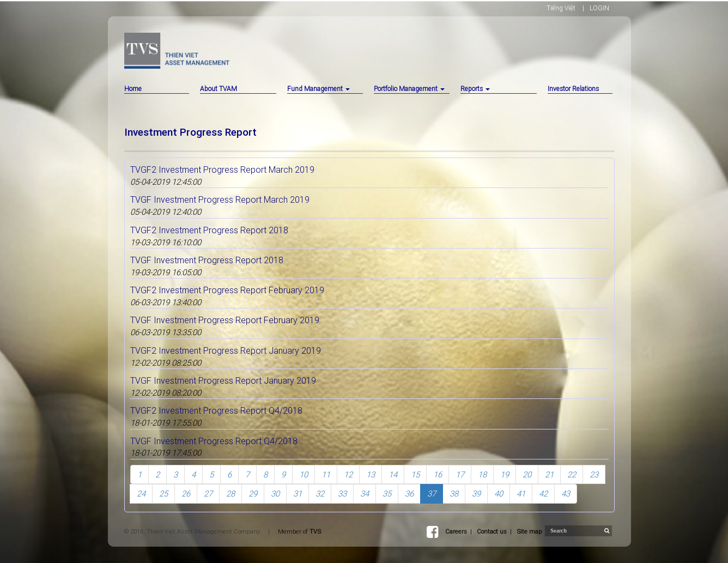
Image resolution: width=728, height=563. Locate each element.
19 (505, 474)
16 (438, 474)
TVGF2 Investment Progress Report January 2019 (226, 350)
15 (415, 474)
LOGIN (599, 8)
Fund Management (318, 89)
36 (409, 494)
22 (572, 474)
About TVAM (219, 89)
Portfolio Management (409, 89)
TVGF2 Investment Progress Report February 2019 (227, 290)
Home (133, 89)
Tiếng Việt (561, 8)
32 (320, 494)
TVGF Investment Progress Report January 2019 (223, 380)
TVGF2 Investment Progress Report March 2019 (222, 169)
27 (208, 494)
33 (342, 494)
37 (432, 494)
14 (393, 474)
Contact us (492, 531)
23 (594, 474)
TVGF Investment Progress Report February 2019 (225, 320)
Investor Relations (573, 89)
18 (482, 474)
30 (275, 494)
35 (387, 494)
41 (521, 494)
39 (476, 494)
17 (460, 474)
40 (499, 494)
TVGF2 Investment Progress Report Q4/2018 (216, 410)
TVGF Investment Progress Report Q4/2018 (214, 441)
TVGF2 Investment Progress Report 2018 (209, 230)
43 (566, 494)
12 (348, 474)
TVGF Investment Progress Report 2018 (207, 260)
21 (549, 474)
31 (298, 494)
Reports (475, 89)
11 (326, 474)
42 (543, 494)
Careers (456, 531)
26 (186, 494)
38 (454, 494)
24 (141, 494)
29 (253, 494)
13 (371, 474)
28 (230, 494)
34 (365, 494)
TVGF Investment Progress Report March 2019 (220, 199)
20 (527, 474)
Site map (529, 531)
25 (163, 494)
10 (304, 474)
